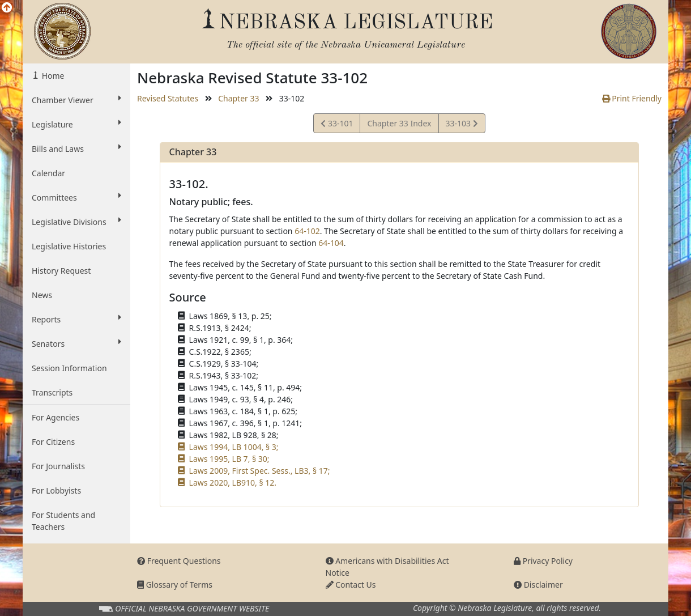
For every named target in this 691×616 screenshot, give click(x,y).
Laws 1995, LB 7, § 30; (229, 459)
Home (52, 76)
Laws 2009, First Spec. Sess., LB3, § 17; (260, 471)
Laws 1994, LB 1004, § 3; (234, 447)
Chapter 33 (238, 98)
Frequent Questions (179, 561)
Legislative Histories (69, 246)
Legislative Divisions (76, 222)
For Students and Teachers (63, 521)
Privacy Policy (543, 561)
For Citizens (53, 442)
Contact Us (351, 585)
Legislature (76, 124)
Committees (76, 197)
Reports (76, 319)
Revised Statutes (168, 98)
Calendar (48, 173)
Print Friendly (632, 98)
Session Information (69, 368)
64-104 (331, 243)
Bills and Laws (76, 148)
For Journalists (58, 466)
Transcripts (52, 392)
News (42, 295)
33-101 (337, 125)
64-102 (307, 231)
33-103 (462, 125)
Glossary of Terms (175, 585)
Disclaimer (538, 585)
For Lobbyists (56, 490)
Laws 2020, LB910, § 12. (233, 483)
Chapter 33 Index (399, 123)
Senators (76, 343)
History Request (61, 271)
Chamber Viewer (76, 100)
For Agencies (56, 417)
